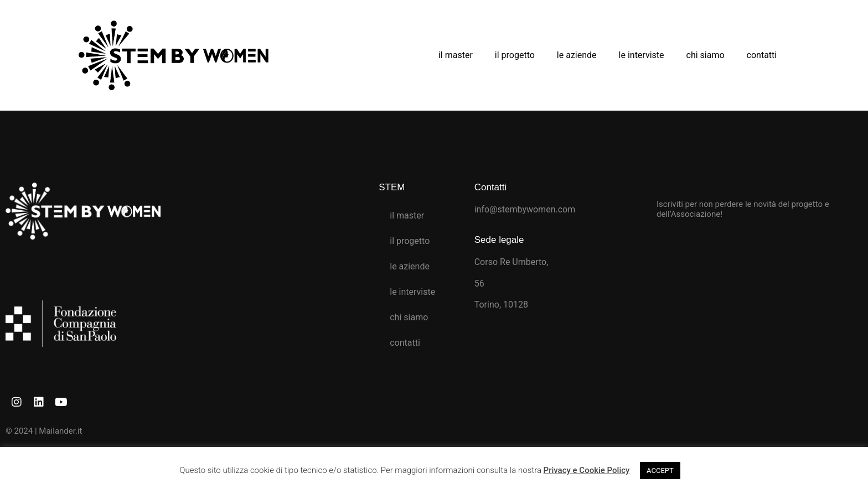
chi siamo (706, 55)
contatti (762, 55)
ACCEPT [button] (660, 470)
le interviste (642, 55)
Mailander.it (60, 431)
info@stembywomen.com (525, 209)
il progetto (515, 55)
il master (456, 55)
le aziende (577, 55)
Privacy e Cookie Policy (587, 470)
